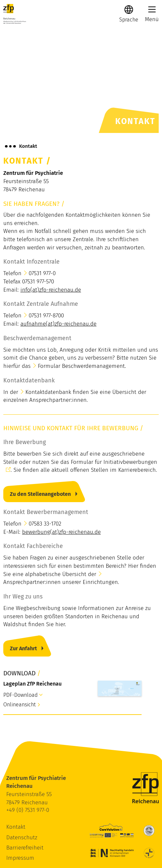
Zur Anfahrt (23, 648)
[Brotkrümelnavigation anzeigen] (10, 146)
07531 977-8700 (46, 316)
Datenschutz (22, 837)
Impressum (20, 858)
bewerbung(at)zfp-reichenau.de (61, 532)
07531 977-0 (42, 273)
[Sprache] (129, 20)
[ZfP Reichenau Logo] (15, 14)
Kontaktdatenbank (48, 392)
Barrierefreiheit (25, 848)
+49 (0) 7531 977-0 (28, 810)
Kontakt (16, 827)
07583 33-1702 (45, 524)
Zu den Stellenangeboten (40, 494)
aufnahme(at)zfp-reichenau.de (58, 324)
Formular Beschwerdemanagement (81, 366)
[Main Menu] (152, 9)
